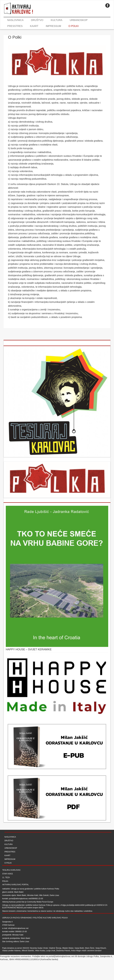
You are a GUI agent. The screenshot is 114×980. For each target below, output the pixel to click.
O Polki (73, 26)
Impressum (53, 26)
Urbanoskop (79, 20)
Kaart (34, 26)
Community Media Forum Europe (40, 902)
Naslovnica (15, 20)
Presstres (15, 26)
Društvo (37, 20)
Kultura (57, 20)
